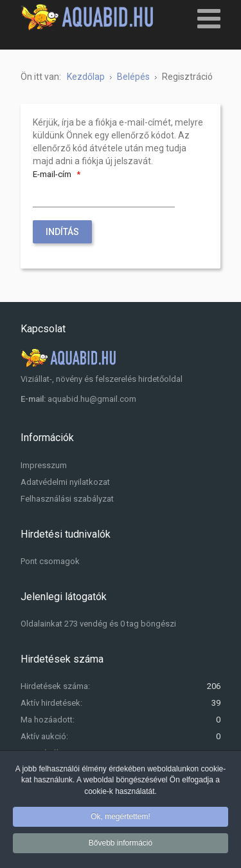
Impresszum (44, 465)
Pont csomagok (50, 561)
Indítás (62, 232)
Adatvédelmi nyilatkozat (65, 482)
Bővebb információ (121, 845)
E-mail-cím (58, 174)
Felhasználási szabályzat (67, 499)
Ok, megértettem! (121, 818)
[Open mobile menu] (209, 18)
